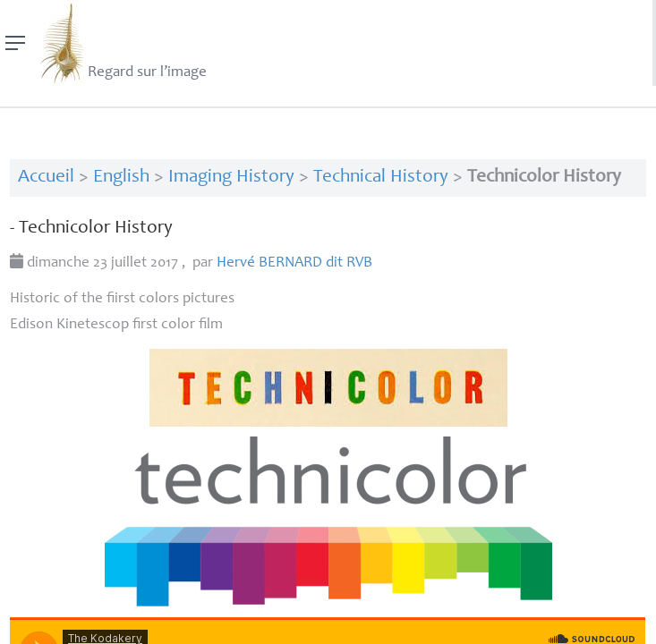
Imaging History (231, 178)
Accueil (46, 178)
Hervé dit (294, 263)
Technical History (381, 178)
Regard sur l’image (121, 43)
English (121, 178)
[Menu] (16, 43)
